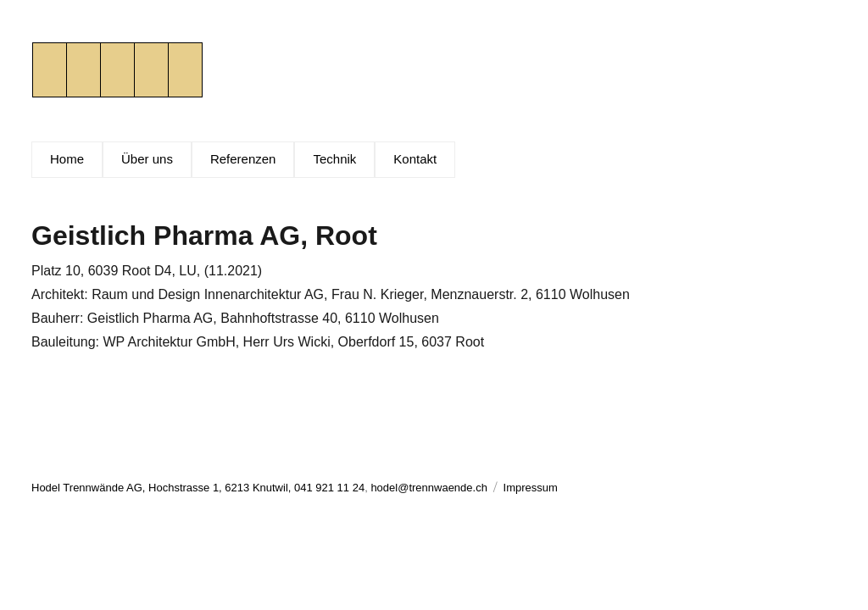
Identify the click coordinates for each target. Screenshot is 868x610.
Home (67, 159)
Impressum (531, 488)
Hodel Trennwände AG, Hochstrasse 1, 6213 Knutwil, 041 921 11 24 (198, 488)
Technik (334, 159)
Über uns (147, 159)
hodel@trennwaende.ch (429, 488)
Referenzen (243, 159)
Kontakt (415, 159)
